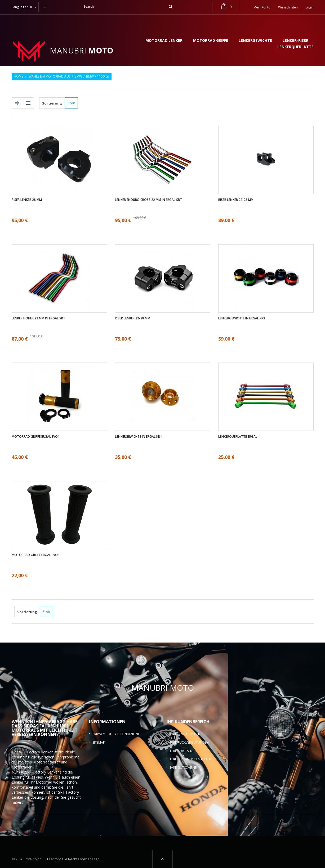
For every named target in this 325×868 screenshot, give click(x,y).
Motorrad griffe (211, 41)
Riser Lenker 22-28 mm (236, 200)
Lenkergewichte (255, 41)
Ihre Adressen (181, 751)
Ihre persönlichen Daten (191, 759)
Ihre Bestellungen (185, 734)
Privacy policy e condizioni (116, 734)
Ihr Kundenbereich (188, 722)
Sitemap (99, 742)
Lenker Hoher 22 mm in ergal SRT (38, 318)
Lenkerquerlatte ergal (238, 437)
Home (18, 76)
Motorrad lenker (164, 41)
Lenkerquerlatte (295, 47)
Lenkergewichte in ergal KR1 (138, 437)
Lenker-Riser (295, 41)
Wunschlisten (288, 7)
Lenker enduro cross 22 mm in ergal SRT (148, 200)
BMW (78, 76)
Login (310, 7)
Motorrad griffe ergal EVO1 (36, 437)
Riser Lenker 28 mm (27, 200)
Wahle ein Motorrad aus (50, 76)
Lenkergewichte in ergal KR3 (242, 318)
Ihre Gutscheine (183, 768)
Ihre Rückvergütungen (189, 742)
